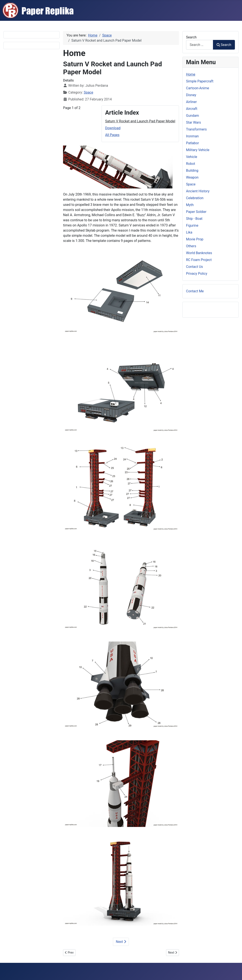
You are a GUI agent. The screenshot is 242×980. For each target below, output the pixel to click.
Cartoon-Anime (198, 88)
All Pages (112, 135)
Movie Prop (195, 239)
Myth (190, 205)
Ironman (192, 136)
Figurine (192, 225)
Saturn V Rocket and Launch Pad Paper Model (140, 121)
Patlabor (193, 143)
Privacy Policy (197, 274)
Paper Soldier (196, 212)
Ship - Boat (194, 219)
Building (192, 171)
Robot (191, 164)
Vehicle (192, 157)
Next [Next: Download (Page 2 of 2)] (121, 942)
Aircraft (192, 109)
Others (191, 246)
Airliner (191, 102)
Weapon (192, 177)
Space (88, 92)
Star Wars (193, 122)
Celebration (195, 198)
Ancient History (198, 191)
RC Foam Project (199, 260)
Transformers (196, 129)
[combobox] (200, 45)
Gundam (193, 116)
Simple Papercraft (200, 81)
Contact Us (195, 267)
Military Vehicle (198, 150)
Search (191, 37)
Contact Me (195, 291)
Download (113, 128)
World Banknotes (199, 253)
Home (191, 74)
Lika (189, 232)
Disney (191, 95)
